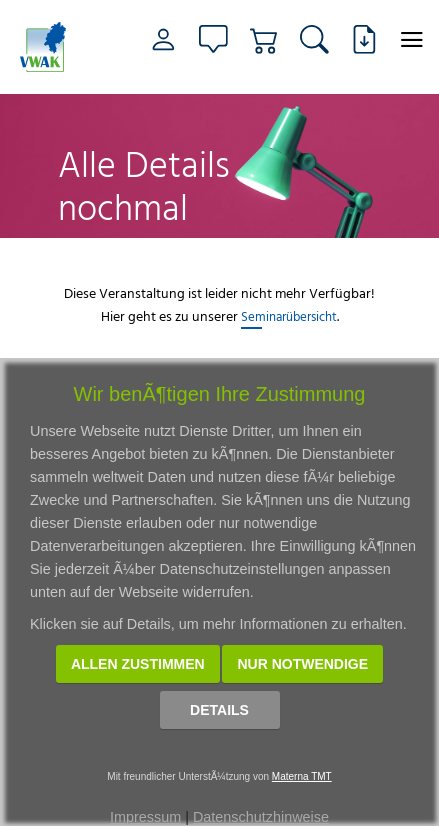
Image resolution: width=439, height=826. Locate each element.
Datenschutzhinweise (261, 817)
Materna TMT (302, 776)
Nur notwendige (302, 664)
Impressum (145, 817)
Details (219, 710)
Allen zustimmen (138, 664)
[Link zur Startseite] (47, 47)
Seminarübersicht (289, 316)
